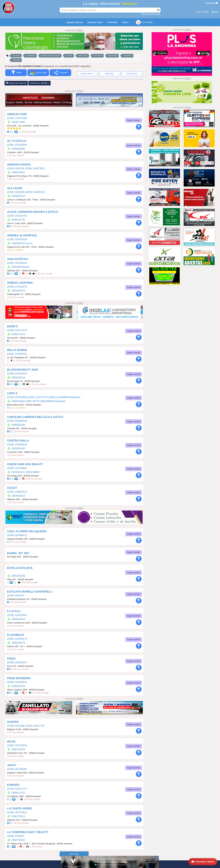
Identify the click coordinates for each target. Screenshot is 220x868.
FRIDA (11, 659)
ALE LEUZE (15, 188)
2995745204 (18, 749)
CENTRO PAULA (18, 441)
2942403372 (19, 472)
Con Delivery (134, 74)
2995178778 (33, 401)
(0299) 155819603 (17, 397)
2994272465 (18, 122)
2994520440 (18, 619)
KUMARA (13, 785)
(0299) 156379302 (35, 168)
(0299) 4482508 (16, 192)
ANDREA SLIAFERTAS (22, 235)
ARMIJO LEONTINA (20, 283)
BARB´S (12, 326)
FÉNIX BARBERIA (19, 678)
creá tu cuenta (202, 12)
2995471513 (18, 334)
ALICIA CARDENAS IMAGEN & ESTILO (33, 212)
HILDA (11, 742)
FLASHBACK (16, 635)
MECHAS (17, 60)
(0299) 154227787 (35, 726)
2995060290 (18, 425)
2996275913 (18, 816)
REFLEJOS (83, 56)
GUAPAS (13, 722)
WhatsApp (112, 74)
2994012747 (18, 793)
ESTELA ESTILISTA (20, 568)
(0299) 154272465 (17, 118)
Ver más (74, 854)
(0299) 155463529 (17, 239)
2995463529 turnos (22, 243)
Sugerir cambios (134, 120)
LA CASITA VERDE (19, 809)
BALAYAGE (113, 56)
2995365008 (18, 576)
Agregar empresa (75, 22)
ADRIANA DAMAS (19, 165)
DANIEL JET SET (18, 553)
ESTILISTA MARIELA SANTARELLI (30, 592)
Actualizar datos (95, 22)
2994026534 (18, 378)
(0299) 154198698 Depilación (64, 397)
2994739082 (18, 840)
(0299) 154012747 (17, 789)
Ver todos (16, 56)
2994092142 (18, 196)
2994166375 (18, 291)
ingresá (214, 12)
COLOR (69, 56)
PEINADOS (31, 56)
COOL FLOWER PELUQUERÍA (27, 531)
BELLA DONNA (17, 350)
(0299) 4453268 (16, 726)
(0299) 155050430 (17, 445)
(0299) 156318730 (17, 216)
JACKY (12, 765)
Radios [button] (126, 22)
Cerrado (37, 847)
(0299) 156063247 (17, 662)
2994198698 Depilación (53, 401)
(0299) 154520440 (17, 615)
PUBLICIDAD (74, 31)
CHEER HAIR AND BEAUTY (25, 464)
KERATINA (128, 56)
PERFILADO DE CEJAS (51, 56)
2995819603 (19, 401)
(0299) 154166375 (17, 287)
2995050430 (18, 448)
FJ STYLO (14, 611)
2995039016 (18, 686)
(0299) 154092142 (35, 192)
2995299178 (18, 643)
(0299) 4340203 (16, 836)
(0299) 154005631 (17, 354)
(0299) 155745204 (17, 745)
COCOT (12, 488)
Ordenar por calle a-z (39, 83)
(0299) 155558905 (17, 145)
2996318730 (18, 220)
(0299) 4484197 (16, 596)
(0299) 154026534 (17, 374)
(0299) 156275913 (17, 812)
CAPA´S (12, 393)
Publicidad (212, 3)
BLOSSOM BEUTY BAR (23, 370)
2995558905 (18, 149)
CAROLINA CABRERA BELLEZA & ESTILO (35, 417)
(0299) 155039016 (17, 682)
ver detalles (16, 250)
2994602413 (18, 496)
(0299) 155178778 (38, 397)
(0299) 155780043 (17, 263)
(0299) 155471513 (17, 330)
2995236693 (33, 472)
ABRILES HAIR (17, 114)
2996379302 (18, 172)
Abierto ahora (89, 74)
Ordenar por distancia (16, 83)
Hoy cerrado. (29, 132)
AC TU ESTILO (17, 141)
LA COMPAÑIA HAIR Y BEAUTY (28, 832)
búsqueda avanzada (151, 14)
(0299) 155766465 (17, 769)
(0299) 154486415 (17, 535)
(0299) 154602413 (17, 492)
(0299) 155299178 (17, 639)
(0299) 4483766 (16, 168)
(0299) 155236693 (17, 468)
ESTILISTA (98, 56)
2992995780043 (20, 267)
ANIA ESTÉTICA (18, 259)
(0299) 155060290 (17, 421)
